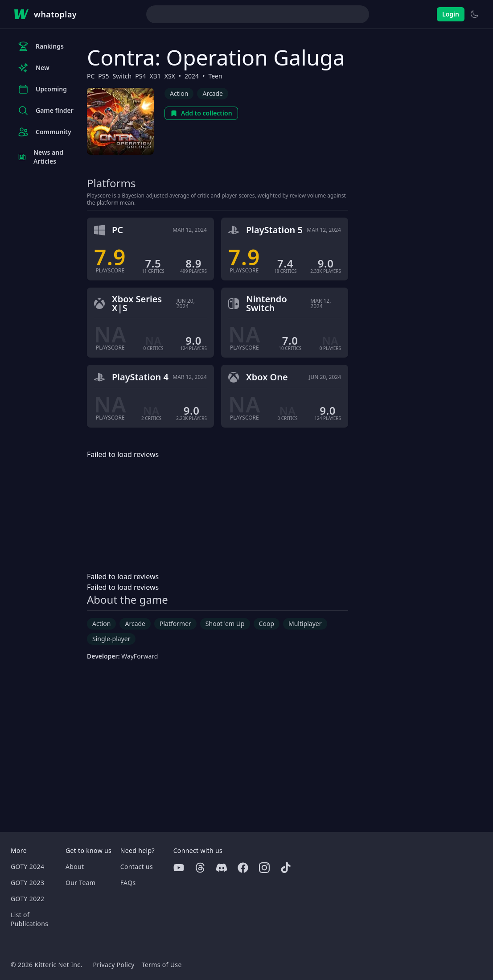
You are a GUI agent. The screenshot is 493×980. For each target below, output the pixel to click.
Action (179, 93)
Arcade (213, 93)
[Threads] (200, 868)
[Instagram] (264, 868)
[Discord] (222, 868)
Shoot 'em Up (225, 624)
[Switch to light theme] (474, 14)
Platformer (175, 624)
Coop (267, 624)
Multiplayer (305, 624)
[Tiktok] (286, 868)
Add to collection (201, 113)
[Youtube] (179, 868)
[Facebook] (243, 868)
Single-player (111, 639)
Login (451, 14)
